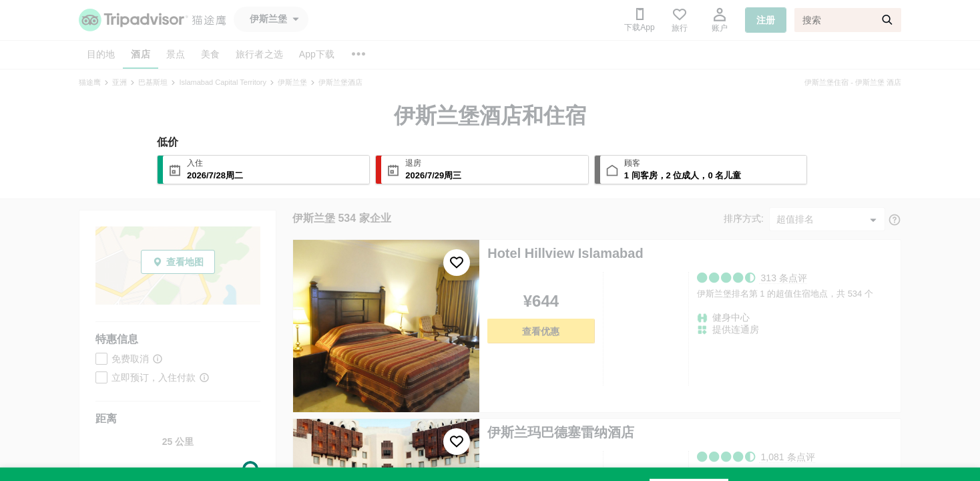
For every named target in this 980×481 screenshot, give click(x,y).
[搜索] (848, 20)
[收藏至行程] (457, 263)
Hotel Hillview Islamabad (565, 253)
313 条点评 (784, 278)
